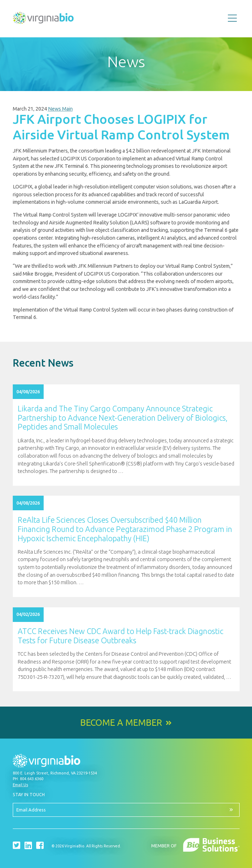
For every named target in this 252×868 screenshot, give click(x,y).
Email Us (20, 785)
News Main (60, 109)
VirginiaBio (43, 19)
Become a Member (121, 723)
